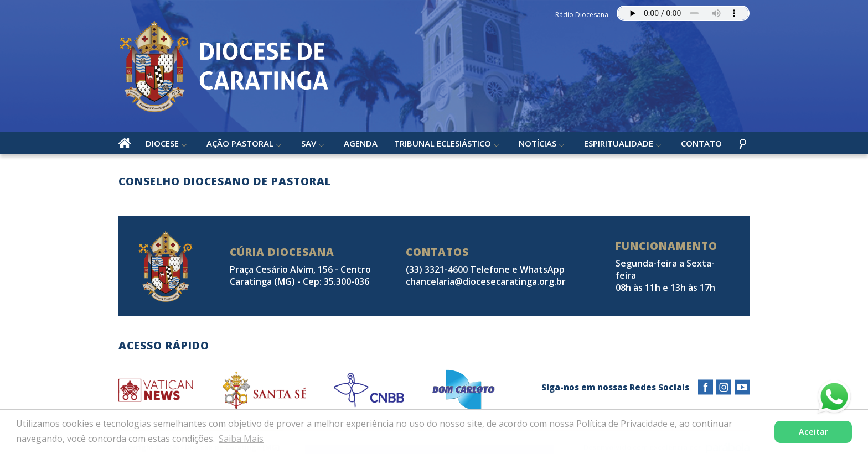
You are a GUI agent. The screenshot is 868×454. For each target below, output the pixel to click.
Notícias (538, 143)
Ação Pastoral (240, 143)
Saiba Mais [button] (241, 439)
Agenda (361, 143)
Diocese (162, 143)
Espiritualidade (619, 143)
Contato (701, 143)
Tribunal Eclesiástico (443, 143)
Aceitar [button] (813, 432)
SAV (309, 143)
